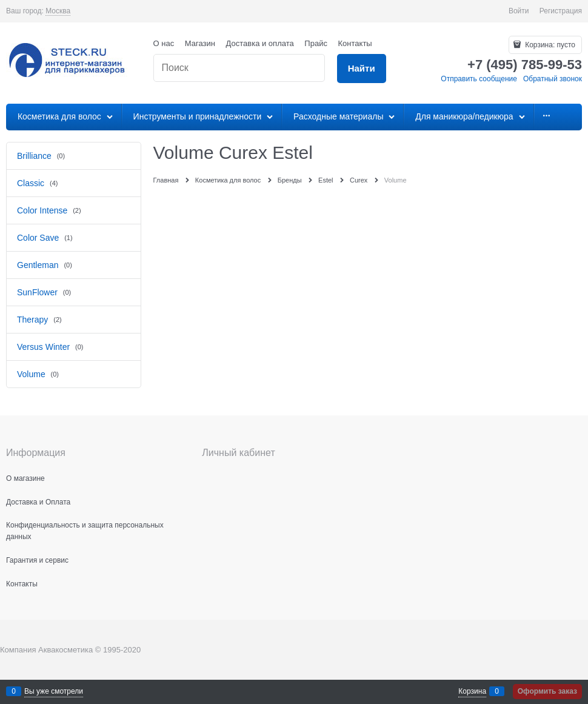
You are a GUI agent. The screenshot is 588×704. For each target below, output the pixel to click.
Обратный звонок (553, 79)
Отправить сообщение (479, 79)
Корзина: (549, 45)
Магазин (200, 43)
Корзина (472, 691)
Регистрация (561, 11)
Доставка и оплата (260, 43)
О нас (164, 43)
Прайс (316, 43)
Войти (519, 11)
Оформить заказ (547, 691)
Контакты (355, 43)
